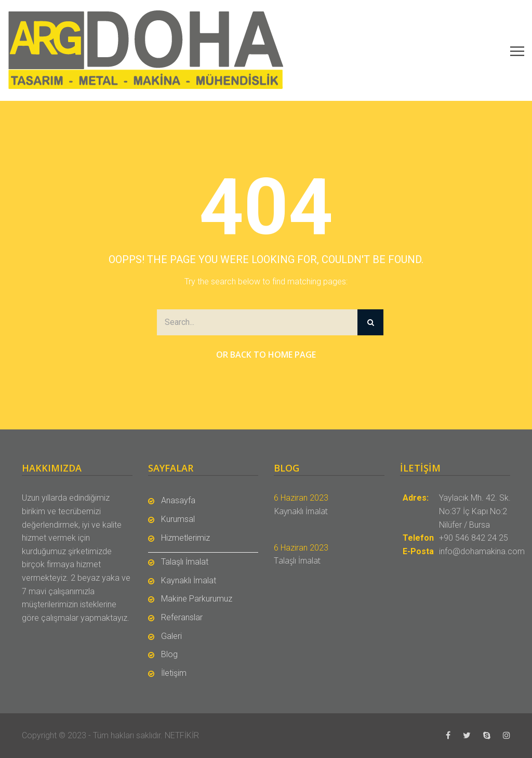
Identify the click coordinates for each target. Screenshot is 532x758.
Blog (169, 654)
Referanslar (182, 617)
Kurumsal (178, 519)
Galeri (171, 636)
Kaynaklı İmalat (189, 580)
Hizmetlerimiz (185, 538)
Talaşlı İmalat (185, 562)
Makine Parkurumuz (197, 599)
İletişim (174, 673)
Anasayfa (178, 500)
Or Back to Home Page (266, 355)
